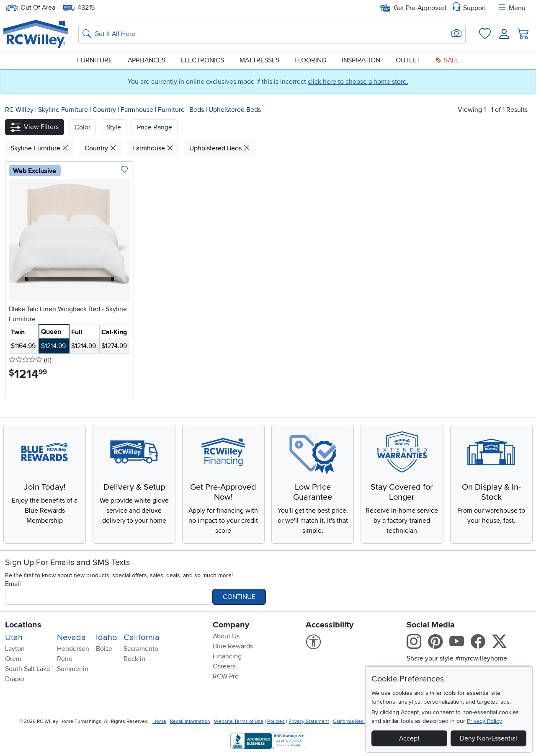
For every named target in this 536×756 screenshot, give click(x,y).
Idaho (106, 637)
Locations (23, 625)
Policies (276, 721)
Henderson (73, 649)
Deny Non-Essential (488, 738)
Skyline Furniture (64, 110)
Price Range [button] (155, 127)
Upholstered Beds (235, 110)
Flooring (310, 60)
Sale (447, 60)
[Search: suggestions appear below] (272, 34)
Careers (224, 666)
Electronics (202, 60)
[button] (35, 127)
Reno (65, 659)
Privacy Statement (309, 721)
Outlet (408, 60)
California (142, 637)
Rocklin (134, 659)
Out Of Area (31, 8)
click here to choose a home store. (358, 82)
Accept (409, 738)
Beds (197, 110)
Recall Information (190, 721)
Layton (15, 649)
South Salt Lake (28, 669)
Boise (104, 649)
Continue (239, 597)
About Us (226, 636)
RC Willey (19, 110)
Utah (14, 637)
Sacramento (141, 649)
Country (105, 110)
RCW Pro (226, 676)
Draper (15, 679)
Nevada (71, 637)
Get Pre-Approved (413, 8)
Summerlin (73, 669)
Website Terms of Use (239, 721)
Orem (13, 659)
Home (159, 721)
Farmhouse (138, 110)
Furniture (95, 60)
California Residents (355, 721)
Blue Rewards (233, 646)
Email (13, 584)
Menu (511, 8)
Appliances (147, 60)
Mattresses (259, 60)
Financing (227, 656)
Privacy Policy (484, 721)
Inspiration (361, 60)
